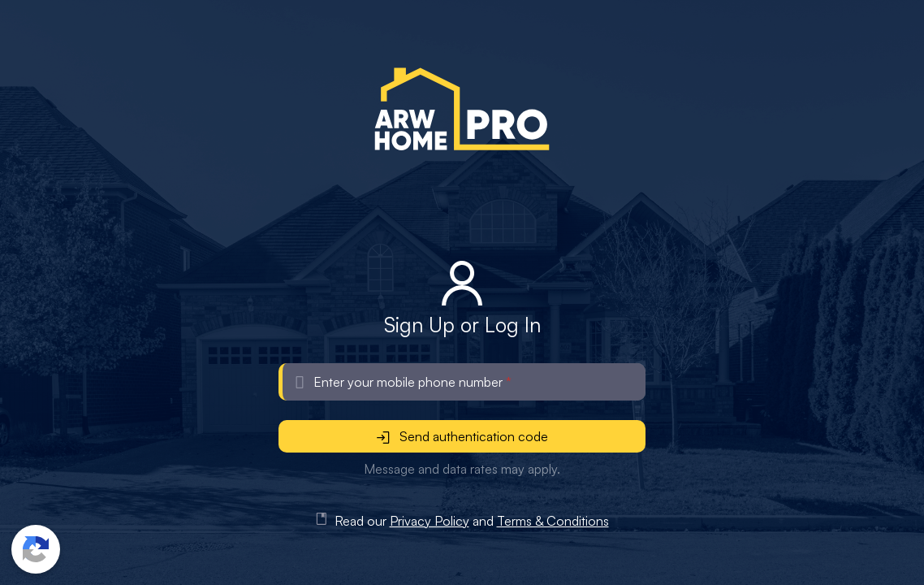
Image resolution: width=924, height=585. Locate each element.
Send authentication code (462, 436)
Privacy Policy (430, 521)
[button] (36, 549)
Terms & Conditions (553, 521)
